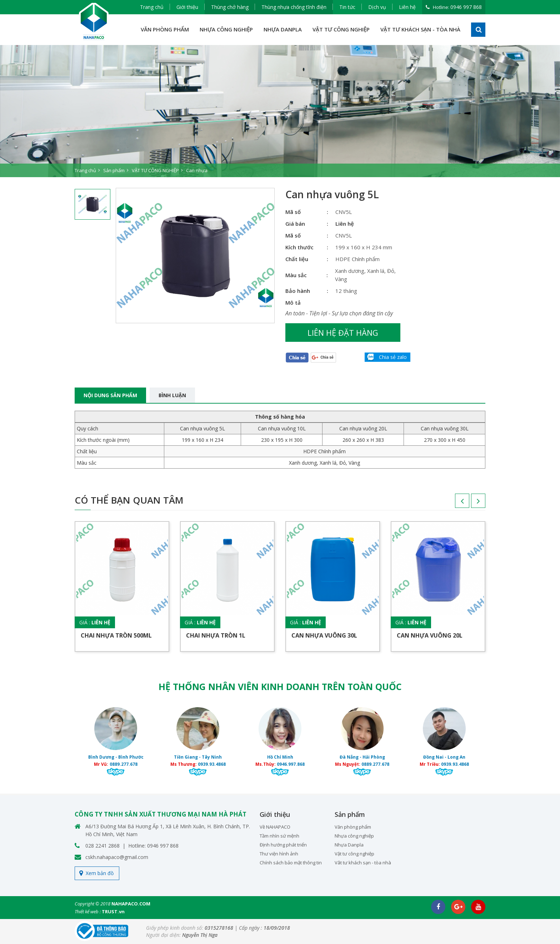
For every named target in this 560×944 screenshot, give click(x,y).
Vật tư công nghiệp (354, 854)
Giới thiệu (187, 7)
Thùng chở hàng (230, 7)
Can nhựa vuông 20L (430, 635)
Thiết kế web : (88, 911)
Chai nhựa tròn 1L (216, 635)
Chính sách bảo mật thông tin (291, 863)
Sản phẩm (114, 170)
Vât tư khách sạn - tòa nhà (363, 863)
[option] (280, 111)
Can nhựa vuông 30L (324, 635)
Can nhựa (197, 170)
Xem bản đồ (100, 873)
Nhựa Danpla (349, 845)
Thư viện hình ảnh (279, 854)
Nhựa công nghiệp (354, 836)
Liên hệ (407, 7)
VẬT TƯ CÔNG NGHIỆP (341, 29)
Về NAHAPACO (275, 827)
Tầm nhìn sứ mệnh (279, 836)
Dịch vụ (377, 7)
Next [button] (471, 503)
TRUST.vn (113, 911)
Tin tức (347, 7)
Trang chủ (152, 7)
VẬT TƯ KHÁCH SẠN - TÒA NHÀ (420, 29)
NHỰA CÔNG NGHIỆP (226, 29)
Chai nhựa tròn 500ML (116, 635)
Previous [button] (455, 503)
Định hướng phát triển (283, 845)
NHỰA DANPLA (283, 29)
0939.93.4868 (212, 764)
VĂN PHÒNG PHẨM (165, 29)
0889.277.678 (124, 764)
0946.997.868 (291, 764)
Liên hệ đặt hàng (343, 333)
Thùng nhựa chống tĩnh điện (294, 7)
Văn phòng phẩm (353, 827)
